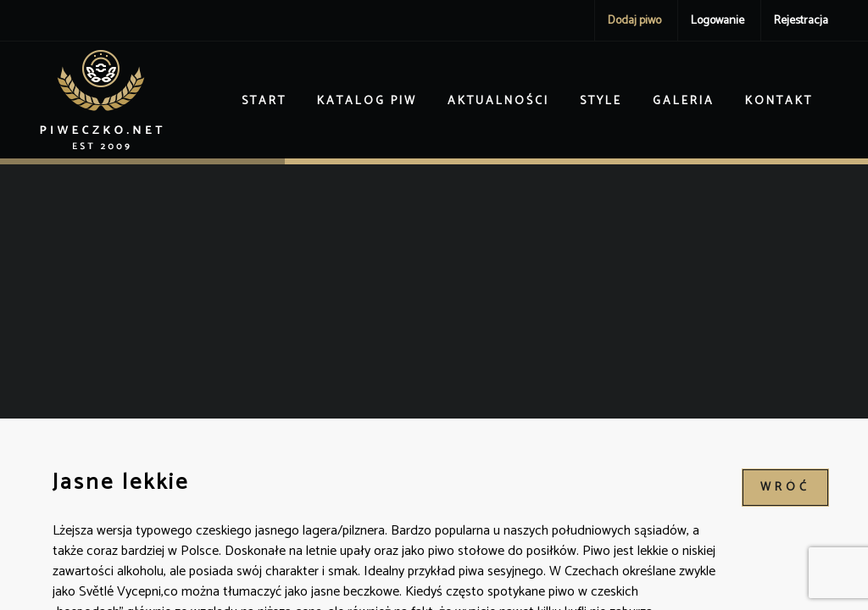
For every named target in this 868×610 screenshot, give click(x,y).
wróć (785, 488)
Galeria (684, 101)
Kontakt (779, 101)
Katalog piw (367, 101)
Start (264, 101)
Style (601, 101)
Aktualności (498, 101)
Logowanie (718, 21)
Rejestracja (801, 21)
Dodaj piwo (634, 21)
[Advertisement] (434, 291)
